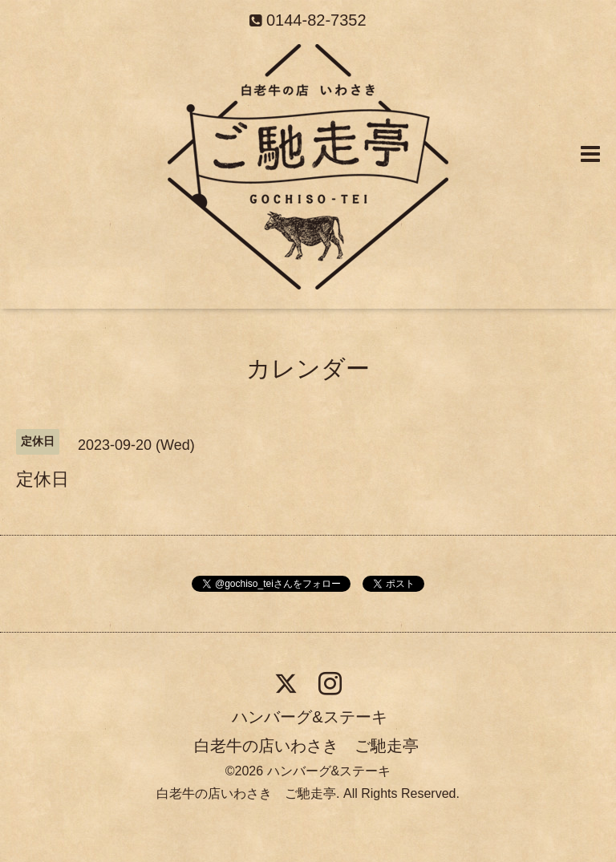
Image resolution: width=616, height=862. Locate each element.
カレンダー (308, 368)
